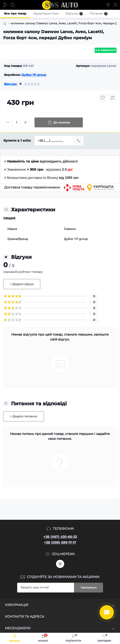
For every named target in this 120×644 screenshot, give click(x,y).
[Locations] (108, 5)
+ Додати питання (24, 416)
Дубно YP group (34, 75)
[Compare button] (112, 98)
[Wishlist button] (103, 98)
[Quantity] (17, 123)
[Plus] (25, 122)
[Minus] (8, 122)
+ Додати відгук (22, 284)
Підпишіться (89, 587)
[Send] (79, 141)
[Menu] (5, 5)
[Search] (13, 5)
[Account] (116, 5)
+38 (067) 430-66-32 (60, 537)
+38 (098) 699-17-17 (60, 543)
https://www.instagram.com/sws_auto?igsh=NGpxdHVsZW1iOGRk (60, 564)
